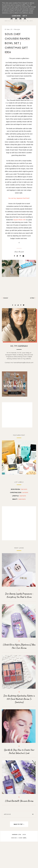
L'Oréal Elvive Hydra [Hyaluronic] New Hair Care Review (19, 646)
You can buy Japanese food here (19, 198)
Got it (25, 16)
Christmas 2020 (19, 492)
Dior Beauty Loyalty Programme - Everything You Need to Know (19, 595)
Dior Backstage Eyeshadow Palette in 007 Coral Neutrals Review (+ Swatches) (19, 699)
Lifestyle (17, 29)
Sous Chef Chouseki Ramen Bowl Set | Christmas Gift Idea (17, 43)
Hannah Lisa (17, 835)
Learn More (16, 16)
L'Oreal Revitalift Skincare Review (19, 801)
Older (33, 298)
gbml (25, 838)
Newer (5, 298)
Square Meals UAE (20, 220)
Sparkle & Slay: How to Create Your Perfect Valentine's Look (19, 751)
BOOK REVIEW (19, 489)
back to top (19, 824)
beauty (19, 499)
